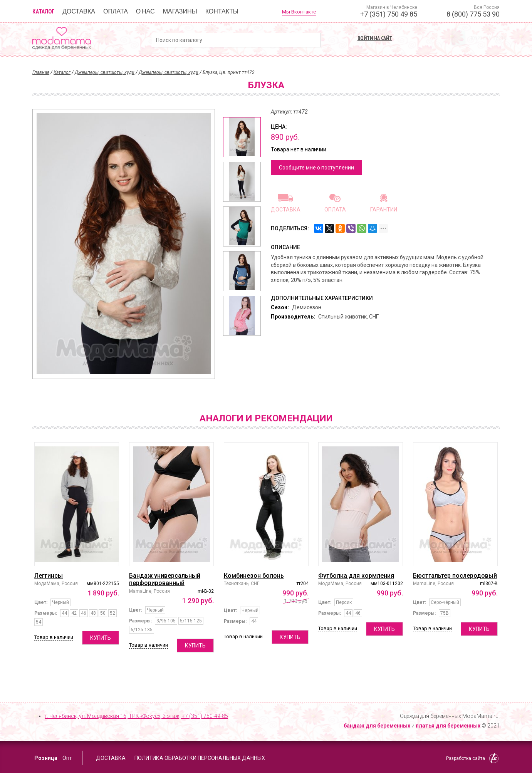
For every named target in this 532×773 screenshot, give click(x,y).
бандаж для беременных (377, 726)
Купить (101, 638)
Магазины (180, 11)
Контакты (222, 11)
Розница (46, 758)
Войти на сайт (375, 38)
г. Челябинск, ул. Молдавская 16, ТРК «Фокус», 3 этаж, (136, 716)
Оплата (116, 11)
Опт (67, 758)
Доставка (79, 11)
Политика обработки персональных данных (200, 758)
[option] (242, 137)
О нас (145, 11)
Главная (41, 72)
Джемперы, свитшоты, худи (105, 72)
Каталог (43, 11)
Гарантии (384, 209)
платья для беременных (448, 726)
